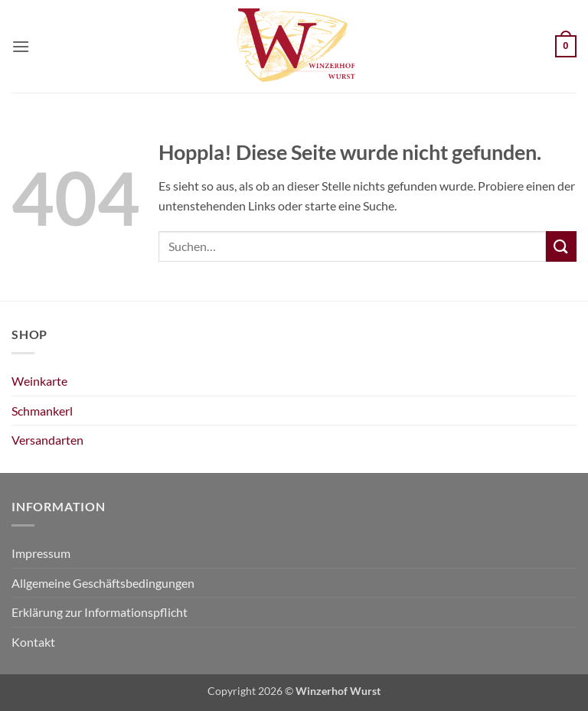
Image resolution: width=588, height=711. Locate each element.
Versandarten (47, 440)
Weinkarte (39, 381)
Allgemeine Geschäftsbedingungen (103, 583)
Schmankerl (42, 411)
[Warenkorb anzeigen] (566, 47)
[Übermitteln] (561, 246)
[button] (21, 46)
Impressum (41, 553)
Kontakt (33, 642)
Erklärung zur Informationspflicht (100, 612)
